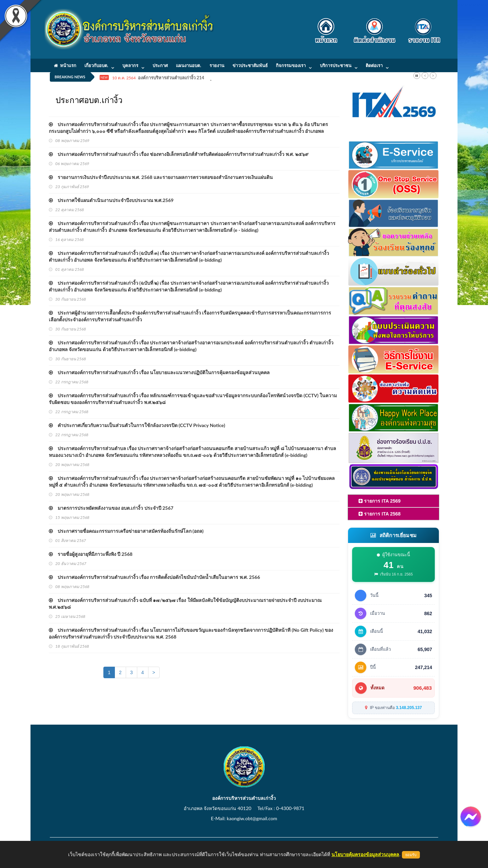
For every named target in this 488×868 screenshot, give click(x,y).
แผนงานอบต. (188, 65)
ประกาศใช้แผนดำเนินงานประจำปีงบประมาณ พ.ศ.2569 (111, 200)
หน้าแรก (65, 65)
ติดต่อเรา (374, 65)
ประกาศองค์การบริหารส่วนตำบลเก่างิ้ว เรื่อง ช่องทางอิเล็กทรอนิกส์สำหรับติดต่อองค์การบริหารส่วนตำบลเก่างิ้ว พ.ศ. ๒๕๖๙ (179, 154)
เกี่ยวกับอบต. (96, 65)
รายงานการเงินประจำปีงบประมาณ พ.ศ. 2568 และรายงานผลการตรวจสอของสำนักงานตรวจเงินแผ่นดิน (161, 177)
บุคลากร (130, 65)
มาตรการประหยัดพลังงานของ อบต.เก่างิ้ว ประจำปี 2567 (111, 508)
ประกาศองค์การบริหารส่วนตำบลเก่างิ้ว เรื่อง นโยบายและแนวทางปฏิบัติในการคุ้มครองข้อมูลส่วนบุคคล (159, 372)
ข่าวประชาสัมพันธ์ (250, 65)
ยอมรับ (411, 855)
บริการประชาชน (336, 65)
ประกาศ (160, 65)
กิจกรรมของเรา (291, 65)
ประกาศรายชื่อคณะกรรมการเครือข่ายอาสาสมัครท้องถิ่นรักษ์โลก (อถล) (126, 531)
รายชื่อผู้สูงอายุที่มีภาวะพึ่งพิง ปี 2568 (91, 554)
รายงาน (217, 65)
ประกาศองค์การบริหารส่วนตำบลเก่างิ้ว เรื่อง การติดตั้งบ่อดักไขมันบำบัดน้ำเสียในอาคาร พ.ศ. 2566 (154, 577)
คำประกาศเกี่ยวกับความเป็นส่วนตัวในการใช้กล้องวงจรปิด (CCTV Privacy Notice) (137, 425)
